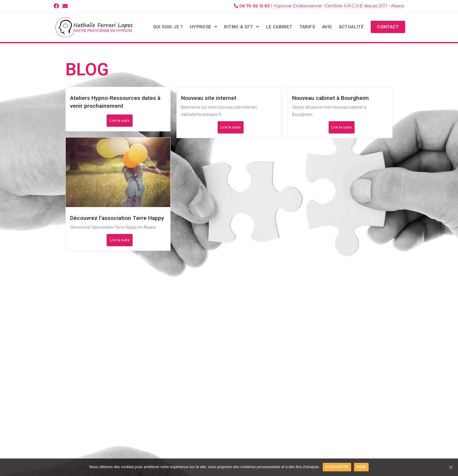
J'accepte (337, 467)
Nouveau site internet (209, 98)
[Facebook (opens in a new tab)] (57, 6)
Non (362, 467)
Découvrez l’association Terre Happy (117, 218)
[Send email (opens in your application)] (65, 6)
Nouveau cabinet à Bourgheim (331, 98)
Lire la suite (120, 120)
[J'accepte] (451, 467)
